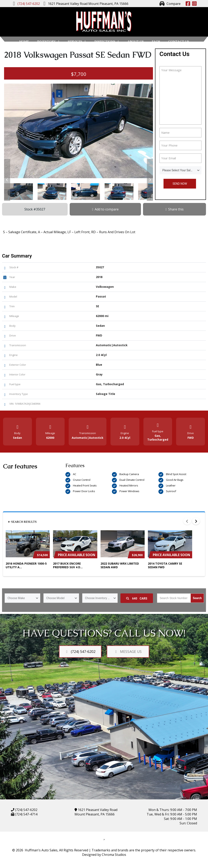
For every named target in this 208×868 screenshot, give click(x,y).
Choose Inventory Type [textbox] (99, 598)
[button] (7, 180)
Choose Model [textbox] (55, 598)
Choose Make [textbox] (16, 598)
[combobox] (180, 170)
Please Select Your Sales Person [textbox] (182, 170)
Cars (137, 598)
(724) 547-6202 (26, 810)
